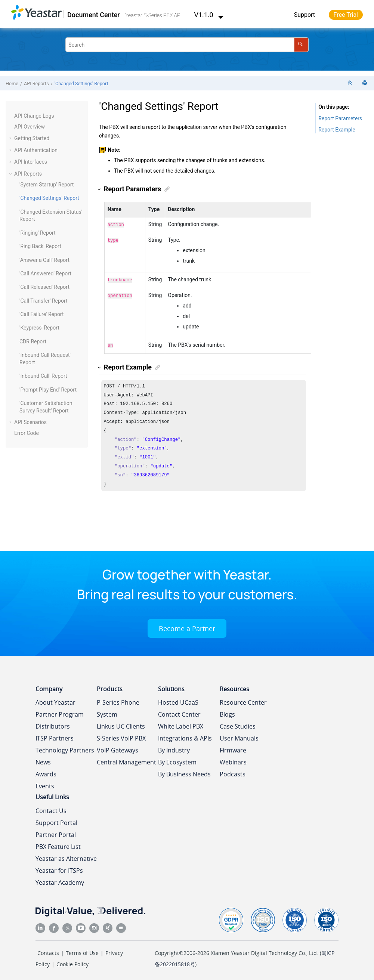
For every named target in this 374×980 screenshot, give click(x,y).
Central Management (126, 760)
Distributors (53, 724)
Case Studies (238, 724)
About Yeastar (55, 700)
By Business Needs (184, 772)
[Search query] (187, 45)
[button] (11, 116)
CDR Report (33, 341)
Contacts (48, 951)
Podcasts (233, 772)
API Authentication (36, 150)
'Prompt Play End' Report (48, 390)
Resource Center (243, 700)
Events (45, 784)
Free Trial (346, 15)
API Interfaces (31, 162)
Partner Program (60, 712)
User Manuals (239, 736)
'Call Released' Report (44, 287)
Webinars (233, 760)
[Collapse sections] (350, 83)
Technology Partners (65, 748)
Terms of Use (82, 951)
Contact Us (51, 809)
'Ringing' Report (38, 233)
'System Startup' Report (47, 185)
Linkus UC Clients (121, 724)
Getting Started (32, 138)
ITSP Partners (55, 736)
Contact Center (179, 712)
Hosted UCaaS (178, 700)
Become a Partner (187, 626)
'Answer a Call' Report (44, 260)
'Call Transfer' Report (44, 301)
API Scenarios (30, 422)
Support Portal (56, 820)
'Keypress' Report (39, 328)
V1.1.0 (209, 15)
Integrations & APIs (185, 736)
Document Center (94, 15)
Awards (46, 772)
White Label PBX (181, 724)
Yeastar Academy (60, 880)
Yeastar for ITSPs (59, 868)
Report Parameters (340, 118)
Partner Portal (56, 832)
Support (305, 15)
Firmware (233, 748)
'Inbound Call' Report (43, 376)
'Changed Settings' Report (81, 84)
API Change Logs (34, 116)
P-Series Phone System (118, 706)
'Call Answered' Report (45, 273)
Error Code (27, 433)
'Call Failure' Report (42, 314)
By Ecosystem (177, 760)
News (43, 760)
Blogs (227, 712)
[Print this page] (365, 83)
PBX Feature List (58, 844)
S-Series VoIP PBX (121, 736)
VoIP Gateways (118, 748)
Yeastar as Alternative (66, 856)
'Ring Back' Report (40, 246)
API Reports (36, 84)
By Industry (174, 748)
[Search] (301, 45)
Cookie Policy (72, 962)
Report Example (337, 130)
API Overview (30, 127)
